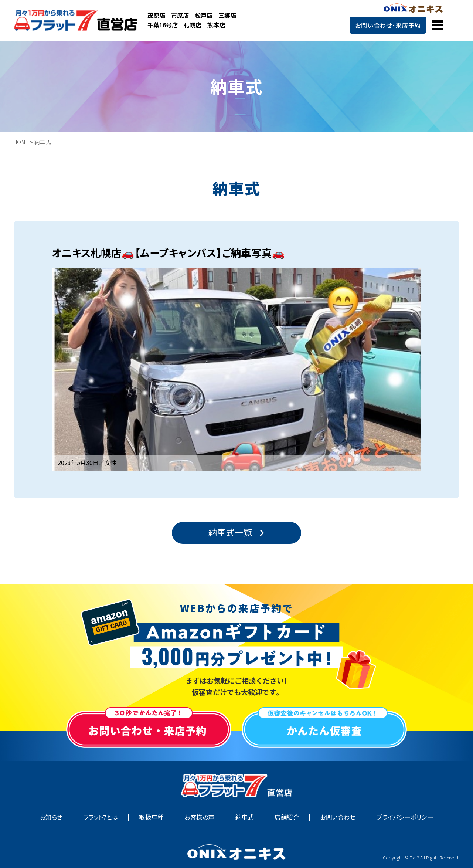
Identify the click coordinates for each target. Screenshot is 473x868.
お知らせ (51, 817)
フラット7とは (101, 817)
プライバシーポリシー (405, 817)
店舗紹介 (287, 817)
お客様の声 (199, 817)
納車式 (244, 817)
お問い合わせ (338, 817)
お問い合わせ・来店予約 (388, 25)
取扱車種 (151, 817)
